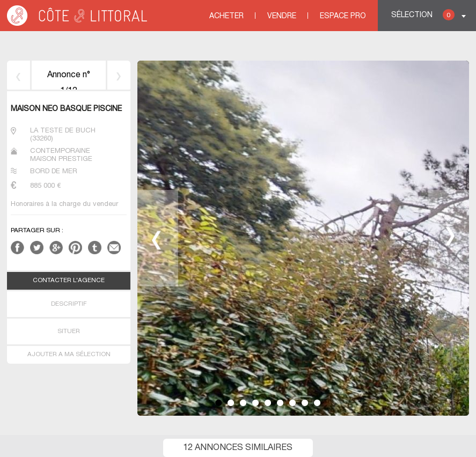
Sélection (423, 15)
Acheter (226, 16)
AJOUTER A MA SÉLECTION (69, 355)
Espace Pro (343, 16)
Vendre (282, 16)
